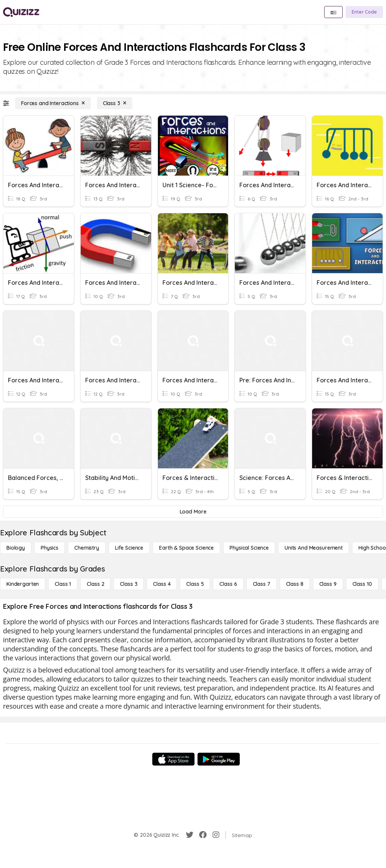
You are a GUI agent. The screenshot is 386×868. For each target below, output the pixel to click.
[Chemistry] (87, 548)
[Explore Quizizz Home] (21, 12)
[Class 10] (362, 584)
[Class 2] (95, 584)
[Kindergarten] (23, 584)
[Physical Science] (249, 548)
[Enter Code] (364, 12)
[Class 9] (328, 584)
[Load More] (193, 512)
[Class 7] (262, 584)
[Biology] (16, 548)
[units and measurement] (314, 548)
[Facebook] (203, 835)
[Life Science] (129, 548)
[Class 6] (228, 584)
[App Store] (173, 759)
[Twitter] (190, 835)
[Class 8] (295, 584)
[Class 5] (195, 584)
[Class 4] (162, 584)
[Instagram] (216, 835)
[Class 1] (63, 584)
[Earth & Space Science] (186, 548)
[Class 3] (115, 103)
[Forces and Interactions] (53, 103)
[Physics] (50, 548)
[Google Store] (219, 759)
